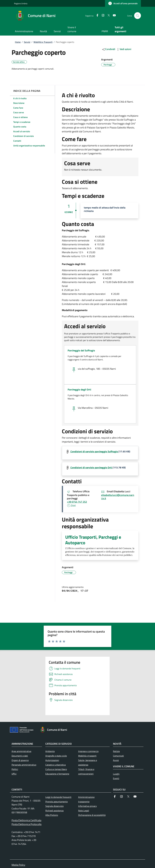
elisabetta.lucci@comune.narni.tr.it (118, 497)
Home (18, 42)
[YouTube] (113, 16)
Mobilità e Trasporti (43, 42)
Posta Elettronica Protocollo (27, 824)
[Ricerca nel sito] (138, 16)
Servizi (27, 42)
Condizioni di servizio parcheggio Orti (91, 468)
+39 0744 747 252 (77, 502)
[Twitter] (108, 16)
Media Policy (18, 865)
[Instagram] (102, 16)
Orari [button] (71, 505)
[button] (123, 3)
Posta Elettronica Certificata (26, 820)
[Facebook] (96, 16)
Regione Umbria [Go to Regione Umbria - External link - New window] (21, 3)
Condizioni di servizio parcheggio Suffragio (94, 451)
